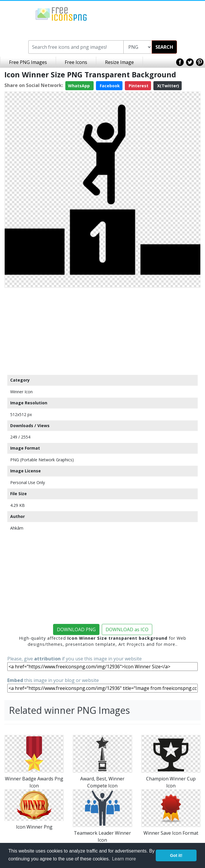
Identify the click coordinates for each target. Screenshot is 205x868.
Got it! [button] (176, 855)
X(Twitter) (168, 86)
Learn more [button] (124, 859)
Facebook (109, 86)
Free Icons (76, 62)
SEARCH (164, 47)
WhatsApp (79, 86)
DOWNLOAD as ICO (127, 629)
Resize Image (119, 62)
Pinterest (138, 86)
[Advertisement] (102, 331)
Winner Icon (21, 392)
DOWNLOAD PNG (76, 629)
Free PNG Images (28, 62)
